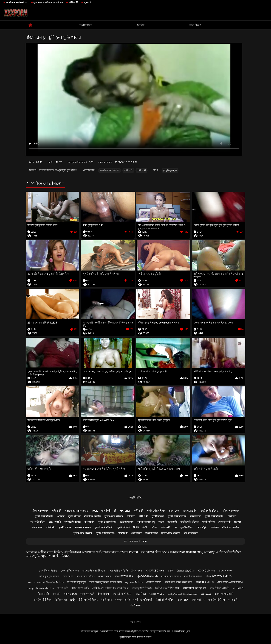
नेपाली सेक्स (106, 600)
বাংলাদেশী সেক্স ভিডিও (94, 571)
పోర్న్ (73, 600)
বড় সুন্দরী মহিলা (38, 522)
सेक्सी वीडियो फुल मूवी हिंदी (195, 588)
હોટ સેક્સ (141, 594)
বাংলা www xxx (124, 576)
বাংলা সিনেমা (151, 533)
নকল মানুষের (85, 25)
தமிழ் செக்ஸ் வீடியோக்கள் (183, 594)
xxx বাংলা (137, 571)
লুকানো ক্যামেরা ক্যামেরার (77, 511)
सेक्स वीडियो (103, 594)
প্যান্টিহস (131, 516)
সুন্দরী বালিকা (74, 516)
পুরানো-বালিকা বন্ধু (146, 522)
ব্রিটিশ (136, 527)
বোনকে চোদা (105, 576)
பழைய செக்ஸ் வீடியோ (41, 588)
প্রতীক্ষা (237, 522)
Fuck (95, 511)
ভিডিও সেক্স (61, 600)
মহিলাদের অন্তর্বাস (40, 511)
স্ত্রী (115, 511)
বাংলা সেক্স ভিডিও (193, 576)
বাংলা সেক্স (174, 511)
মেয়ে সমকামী (55, 522)
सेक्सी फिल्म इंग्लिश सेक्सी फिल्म (179, 582)
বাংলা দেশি (63, 588)
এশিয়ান (61, 516)
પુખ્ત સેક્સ (238, 588)
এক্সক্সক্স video (157, 594)
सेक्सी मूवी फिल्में (87, 594)
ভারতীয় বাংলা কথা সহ (17, 2)
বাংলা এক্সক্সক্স (225, 571)
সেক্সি (171, 571)
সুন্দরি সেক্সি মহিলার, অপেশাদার (48, 2)
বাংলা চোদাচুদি (122, 600)
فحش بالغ (206, 594)
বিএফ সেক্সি (43, 594)
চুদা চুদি (57, 594)
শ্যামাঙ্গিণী (106, 511)
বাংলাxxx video (205, 582)
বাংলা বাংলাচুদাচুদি (77, 582)
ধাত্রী (145, 527)
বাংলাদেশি (89, 522)
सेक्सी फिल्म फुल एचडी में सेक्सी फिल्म (106, 582)
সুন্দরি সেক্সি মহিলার (156, 511)
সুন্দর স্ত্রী (88, 2)
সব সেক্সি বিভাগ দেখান (135, 541)
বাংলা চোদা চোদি (80, 588)
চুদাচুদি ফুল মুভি (170, 170)
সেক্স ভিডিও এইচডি (118, 571)
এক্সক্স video (70, 594)
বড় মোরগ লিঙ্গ (127, 522)
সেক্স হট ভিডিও (154, 582)
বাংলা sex (183, 600)
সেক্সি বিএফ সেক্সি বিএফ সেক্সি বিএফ (110, 588)
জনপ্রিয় (141, 25)
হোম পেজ (135, 622)
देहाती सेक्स (135, 605)
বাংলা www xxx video (219, 576)
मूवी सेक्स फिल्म (198, 600)
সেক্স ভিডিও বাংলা (70, 571)
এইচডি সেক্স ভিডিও (171, 576)
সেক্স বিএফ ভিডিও (48, 571)
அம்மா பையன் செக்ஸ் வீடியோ (46, 582)
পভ (175, 527)
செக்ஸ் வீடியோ (186, 571)
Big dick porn (83, 527)
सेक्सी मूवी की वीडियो (165, 600)
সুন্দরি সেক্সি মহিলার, (210, 511)
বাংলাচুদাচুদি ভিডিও (49, 576)
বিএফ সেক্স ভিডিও (86, 576)
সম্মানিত (215, 527)
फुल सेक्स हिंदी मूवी (217, 600)
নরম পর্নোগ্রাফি (190, 511)
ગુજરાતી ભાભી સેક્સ (122, 594)
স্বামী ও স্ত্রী (73, 2)
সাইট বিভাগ (195, 25)
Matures (125, 511)
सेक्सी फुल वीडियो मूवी (143, 600)
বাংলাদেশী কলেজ (73, 522)
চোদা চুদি (233, 600)
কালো (161, 522)
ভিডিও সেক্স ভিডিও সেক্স (167, 588)
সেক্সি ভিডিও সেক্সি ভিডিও (230, 582)
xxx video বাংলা (155, 571)
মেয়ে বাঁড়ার (202, 527)
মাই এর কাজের (191, 533)
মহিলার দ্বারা (195, 516)
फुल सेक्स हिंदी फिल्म (43, 600)
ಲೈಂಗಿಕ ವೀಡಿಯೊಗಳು (147, 576)
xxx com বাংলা (206, 571)
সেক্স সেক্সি (68, 576)
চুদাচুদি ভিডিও (135, 498)
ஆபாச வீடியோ (134, 582)
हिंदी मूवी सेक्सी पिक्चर (88, 600)
